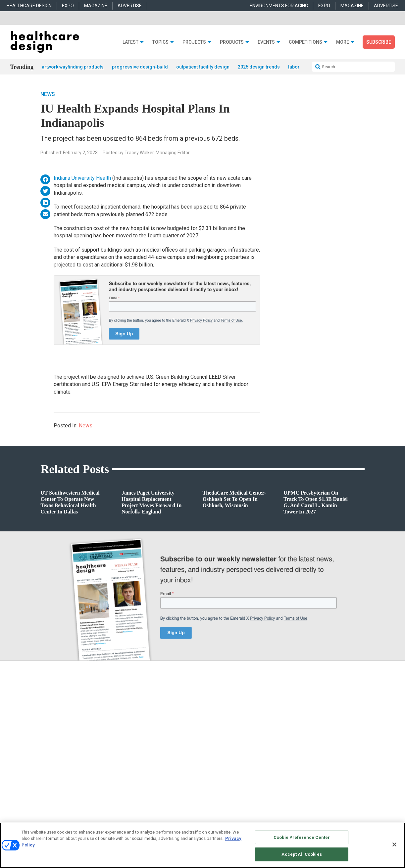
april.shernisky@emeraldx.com (314, 755)
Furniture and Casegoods (225, 752)
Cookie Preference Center (302, 837)
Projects (194, 42)
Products (232, 42)
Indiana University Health (82, 178)
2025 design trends (259, 67)
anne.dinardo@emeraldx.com (313, 740)
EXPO (68, 6)
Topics (160, 42)
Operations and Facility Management (150, 760)
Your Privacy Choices (315, 820)
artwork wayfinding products (73, 67)
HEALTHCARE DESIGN (29, 6)
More (343, 42)
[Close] (394, 844)
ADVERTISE (130, 6)
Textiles (209, 769)
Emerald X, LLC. (316, 810)
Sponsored (42, 752)
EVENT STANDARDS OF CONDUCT (258, 820)
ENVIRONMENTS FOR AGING (279, 6)
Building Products (219, 735)
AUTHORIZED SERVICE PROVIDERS (192, 820)
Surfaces (210, 760)
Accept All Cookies (302, 854)
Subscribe (379, 42)
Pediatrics (127, 769)
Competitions (305, 42)
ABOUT (129, 820)
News (48, 95)
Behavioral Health (133, 744)
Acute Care (127, 727)
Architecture (128, 735)
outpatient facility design (203, 67)
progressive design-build (140, 67)
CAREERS (148, 820)
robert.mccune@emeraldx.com (314, 770)
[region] (202, 845)
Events (266, 42)
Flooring (210, 744)
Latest (130, 42)
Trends (39, 744)
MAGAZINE (96, 6)
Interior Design (130, 752)
